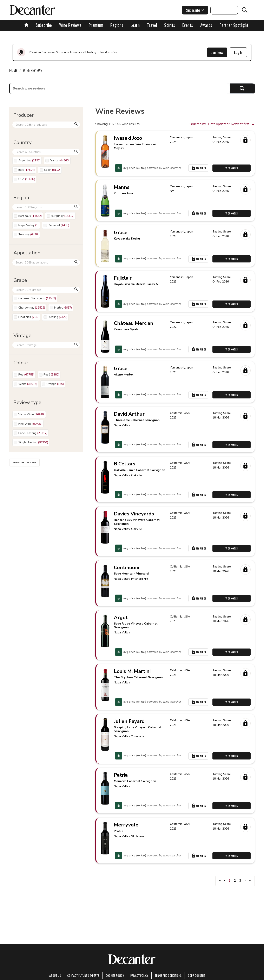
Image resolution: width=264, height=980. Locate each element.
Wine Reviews (70, 25)
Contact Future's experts (83, 975)
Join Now (217, 52)
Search (242, 88)
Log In (238, 52)
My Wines (198, 168)
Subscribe (44, 25)
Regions (117, 25)
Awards (206, 25)
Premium (96, 25)
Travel (152, 25)
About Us (55, 975)
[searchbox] (120, 88)
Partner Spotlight (234, 25)
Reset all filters (24, 463)
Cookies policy (115, 975)
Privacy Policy (139, 975)
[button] (222, 124)
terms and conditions (168, 975)
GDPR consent (196, 975)
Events (188, 25)
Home (13, 70)
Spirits (170, 25)
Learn (135, 25)
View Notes (232, 168)
